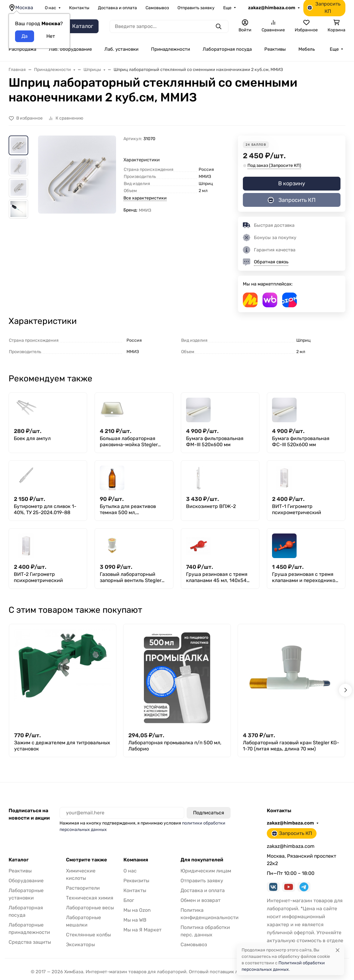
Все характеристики (145, 198)
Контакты (79, 8)
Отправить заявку (196, 8)
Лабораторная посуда (227, 49)
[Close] (338, 950)
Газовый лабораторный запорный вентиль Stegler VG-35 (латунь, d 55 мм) (131, 577)
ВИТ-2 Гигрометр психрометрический (38, 577)
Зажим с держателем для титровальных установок (62, 746)
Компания (136, 860)
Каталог (19, 860)
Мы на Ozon (137, 910)
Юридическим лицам (206, 871)
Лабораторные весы (90, 908)
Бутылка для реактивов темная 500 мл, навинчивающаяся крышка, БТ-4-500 (133, 510)
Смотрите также (86, 860)
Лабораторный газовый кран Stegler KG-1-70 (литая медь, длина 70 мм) (291, 746)
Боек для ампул (32, 438)
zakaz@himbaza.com (272, 8)
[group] (77, 189)
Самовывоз (157, 8)
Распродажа (22, 49)
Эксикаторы (80, 945)
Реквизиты (136, 881)
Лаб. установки (121, 49)
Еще (227, 8)
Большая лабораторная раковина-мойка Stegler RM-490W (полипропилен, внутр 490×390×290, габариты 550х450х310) (130, 442)
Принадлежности (171, 49)
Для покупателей (202, 860)
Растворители (83, 888)
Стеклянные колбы (88, 935)
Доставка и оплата (117, 8)
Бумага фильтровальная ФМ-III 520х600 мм (215, 441)
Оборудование (26, 881)
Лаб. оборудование (70, 49)
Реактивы (275, 49)
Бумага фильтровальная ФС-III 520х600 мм (301, 441)
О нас (51, 8)
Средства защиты (30, 942)
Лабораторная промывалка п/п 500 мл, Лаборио (175, 746)
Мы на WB (135, 920)
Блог (129, 900)
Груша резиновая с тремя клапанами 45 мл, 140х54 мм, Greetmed (217, 577)
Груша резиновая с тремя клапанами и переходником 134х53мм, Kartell (305, 577)
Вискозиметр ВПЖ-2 (211, 506)
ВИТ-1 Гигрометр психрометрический (297, 509)
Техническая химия (90, 898)
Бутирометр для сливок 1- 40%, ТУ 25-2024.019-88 (45, 509)
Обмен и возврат (200, 900)
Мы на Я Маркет (142, 930)
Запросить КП (292, 200)
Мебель (307, 49)
